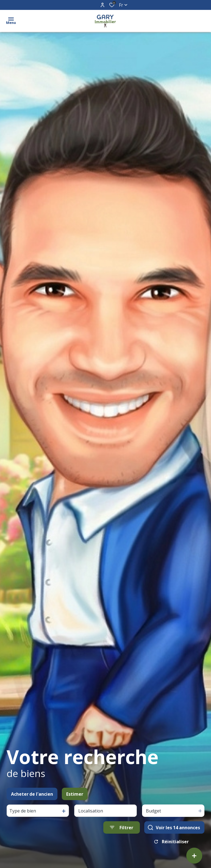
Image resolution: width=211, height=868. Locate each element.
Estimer (75, 795)
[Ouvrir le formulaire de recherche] (122, 829)
